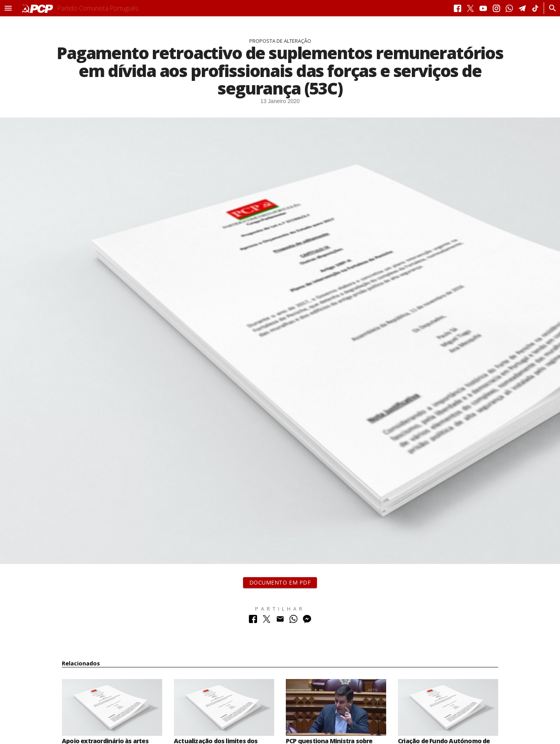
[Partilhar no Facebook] (253, 621)
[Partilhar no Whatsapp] (293, 621)
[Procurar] (550, 8)
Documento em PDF (280, 582)
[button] (8, 8)
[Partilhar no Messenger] (307, 621)
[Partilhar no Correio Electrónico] (280, 621)
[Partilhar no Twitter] (267, 621)
